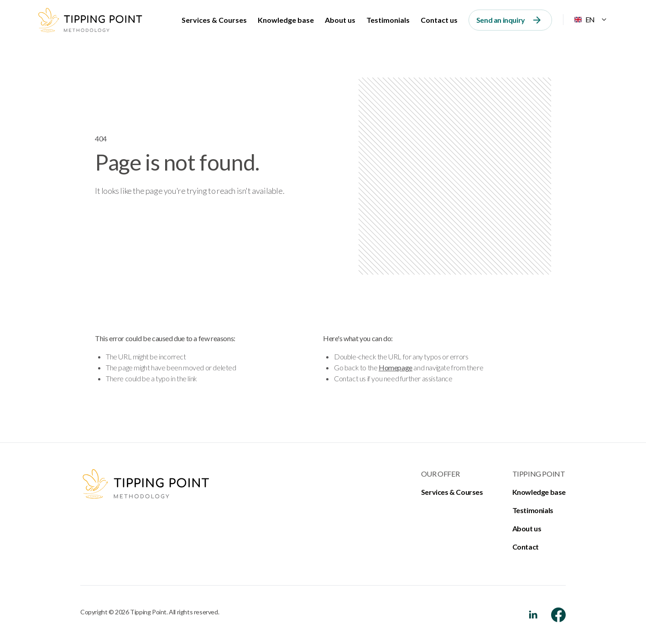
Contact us (439, 20)
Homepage (396, 367)
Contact (526, 547)
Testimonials (388, 20)
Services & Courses (214, 20)
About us (340, 20)
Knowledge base (286, 20)
